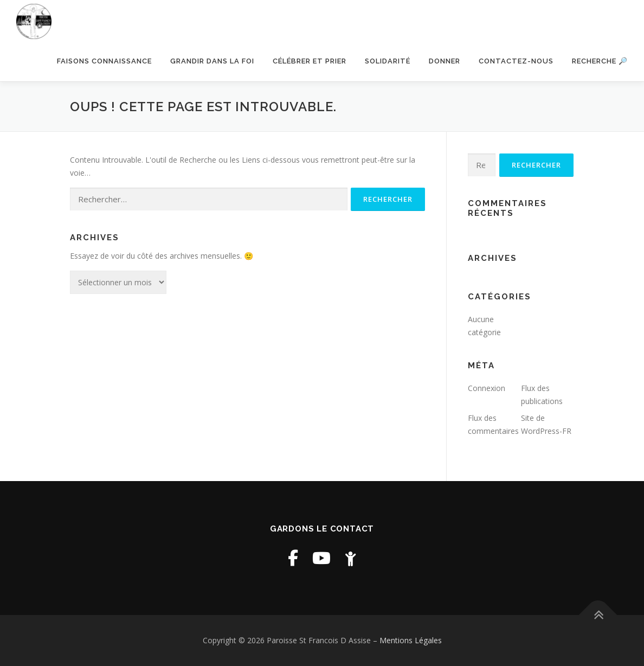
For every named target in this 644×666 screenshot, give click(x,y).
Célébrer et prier (310, 61)
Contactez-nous (516, 61)
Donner (445, 61)
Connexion (487, 388)
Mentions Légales (411, 640)
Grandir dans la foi (212, 61)
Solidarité (388, 61)
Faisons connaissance (104, 61)
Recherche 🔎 (600, 61)
